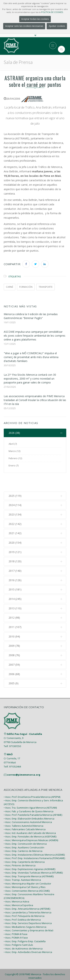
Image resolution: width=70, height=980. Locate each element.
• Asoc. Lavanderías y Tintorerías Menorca (28, 896)
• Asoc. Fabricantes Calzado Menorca (25, 813)
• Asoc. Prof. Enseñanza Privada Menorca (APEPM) (32, 780)
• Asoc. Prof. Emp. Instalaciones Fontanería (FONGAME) (34, 842)
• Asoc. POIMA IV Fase (16, 921)
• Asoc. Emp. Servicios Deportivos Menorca (28, 907)
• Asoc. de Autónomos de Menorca (23, 932)
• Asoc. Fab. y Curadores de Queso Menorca (29, 795)
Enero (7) (14, 465)
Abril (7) (13, 444)
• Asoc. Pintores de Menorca (20, 849)
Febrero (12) (15, 458)
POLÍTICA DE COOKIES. (52, 12)
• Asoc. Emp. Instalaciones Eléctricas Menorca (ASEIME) (34, 838)
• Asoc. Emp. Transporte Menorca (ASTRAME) (29, 860)
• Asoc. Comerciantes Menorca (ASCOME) (27, 874)
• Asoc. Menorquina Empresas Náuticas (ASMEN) (31, 824)
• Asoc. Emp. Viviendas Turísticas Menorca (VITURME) (33, 856)
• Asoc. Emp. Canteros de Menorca (23, 834)
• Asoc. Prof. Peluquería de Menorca (24, 899)
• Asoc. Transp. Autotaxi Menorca (22, 863)
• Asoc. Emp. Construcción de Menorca (25, 827)
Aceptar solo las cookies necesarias (24, 26)
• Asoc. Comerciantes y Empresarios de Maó (29, 914)
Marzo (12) (14, 451)
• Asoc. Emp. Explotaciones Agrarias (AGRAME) (29, 853)
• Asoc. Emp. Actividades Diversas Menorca (28, 936)
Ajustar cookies (57, 26)
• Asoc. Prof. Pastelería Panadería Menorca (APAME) (33, 798)
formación (26, 287)
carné (10, 287)
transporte (46, 287)
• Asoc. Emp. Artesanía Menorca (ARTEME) (27, 892)
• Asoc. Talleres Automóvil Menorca (24, 809)
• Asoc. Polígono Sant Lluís (18, 928)
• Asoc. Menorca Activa (16, 885)
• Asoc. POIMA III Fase (16, 918)
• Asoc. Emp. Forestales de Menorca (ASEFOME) (30, 820)
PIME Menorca (33, 958)
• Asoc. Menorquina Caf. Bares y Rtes (25, 871)
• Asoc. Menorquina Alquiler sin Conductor (27, 867)
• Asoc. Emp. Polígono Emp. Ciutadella (25, 925)
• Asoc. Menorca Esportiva (18, 889)
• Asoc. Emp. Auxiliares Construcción (24, 831)
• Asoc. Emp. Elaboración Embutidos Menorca (29, 802)
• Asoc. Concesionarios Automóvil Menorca (28, 806)
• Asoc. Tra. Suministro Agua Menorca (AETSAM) (30, 791)
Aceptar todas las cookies (35, 19)
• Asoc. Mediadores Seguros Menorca (25, 910)
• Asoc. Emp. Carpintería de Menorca (24, 845)
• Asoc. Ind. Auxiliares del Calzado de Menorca (30, 817)
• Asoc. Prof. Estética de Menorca (22, 903)
